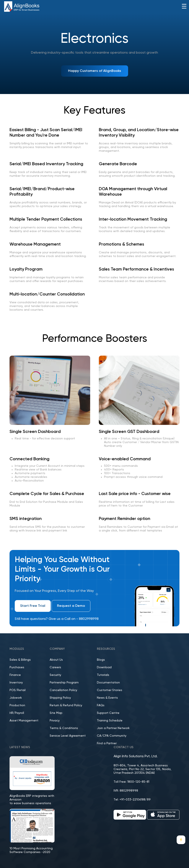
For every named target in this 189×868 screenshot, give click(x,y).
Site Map (56, 713)
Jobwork (16, 698)
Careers (55, 667)
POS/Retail (18, 690)
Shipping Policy (60, 698)
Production (17, 705)
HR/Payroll (17, 713)
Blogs (101, 660)
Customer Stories (110, 690)
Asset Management (24, 721)
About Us (56, 660)
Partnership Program (64, 683)
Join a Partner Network (113, 728)
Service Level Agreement (68, 736)
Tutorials (103, 675)
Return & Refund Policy (66, 705)
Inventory (16, 683)
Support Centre (108, 713)
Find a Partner (107, 743)
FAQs (101, 705)
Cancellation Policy (63, 690)
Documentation (108, 683)
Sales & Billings (20, 660)
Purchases (17, 667)
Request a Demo (71, 606)
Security (55, 675)
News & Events (107, 698)
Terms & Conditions (64, 728)
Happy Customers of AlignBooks (95, 71)
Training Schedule (110, 721)
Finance (15, 675)
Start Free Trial (33, 606)
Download (104, 667)
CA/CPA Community (112, 736)
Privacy (55, 721)
